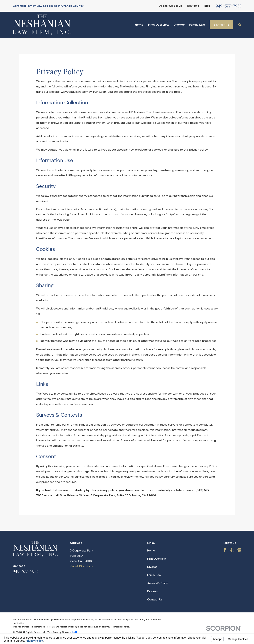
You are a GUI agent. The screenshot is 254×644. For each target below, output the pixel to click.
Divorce (152, 567)
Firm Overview (157, 559)
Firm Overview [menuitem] (159, 25)
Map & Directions (81, 566)
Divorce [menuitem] (179, 25)
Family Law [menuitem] (197, 25)
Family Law (154, 575)
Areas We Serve (171, 6)
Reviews (193, 6)
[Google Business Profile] (239, 550)
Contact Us (221, 25)
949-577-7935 (228, 5)
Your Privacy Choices (62, 632)
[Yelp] (232, 550)
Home (151, 550)
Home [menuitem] (139, 25)
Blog (207, 6)
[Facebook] (225, 550)
